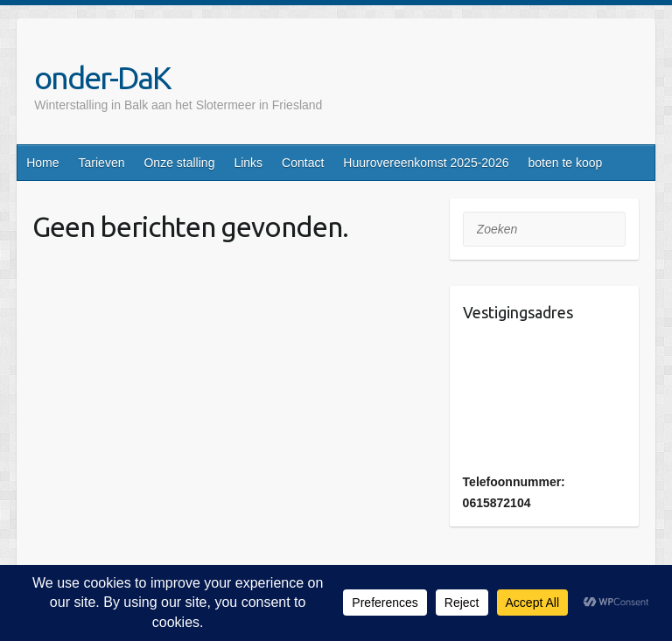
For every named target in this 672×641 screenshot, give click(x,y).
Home (42, 163)
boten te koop (565, 163)
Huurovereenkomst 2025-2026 (426, 163)
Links (248, 163)
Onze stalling (179, 163)
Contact (303, 163)
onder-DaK (102, 77)
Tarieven (102, 163)
